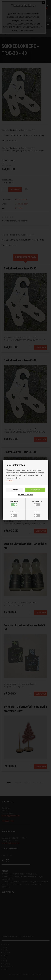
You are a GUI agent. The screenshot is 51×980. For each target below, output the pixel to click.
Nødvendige (14, 503)
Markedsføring (37, 503)
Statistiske (37, 514)
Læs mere (10, 481)
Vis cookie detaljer (26, 495)
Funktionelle (14, 514)
